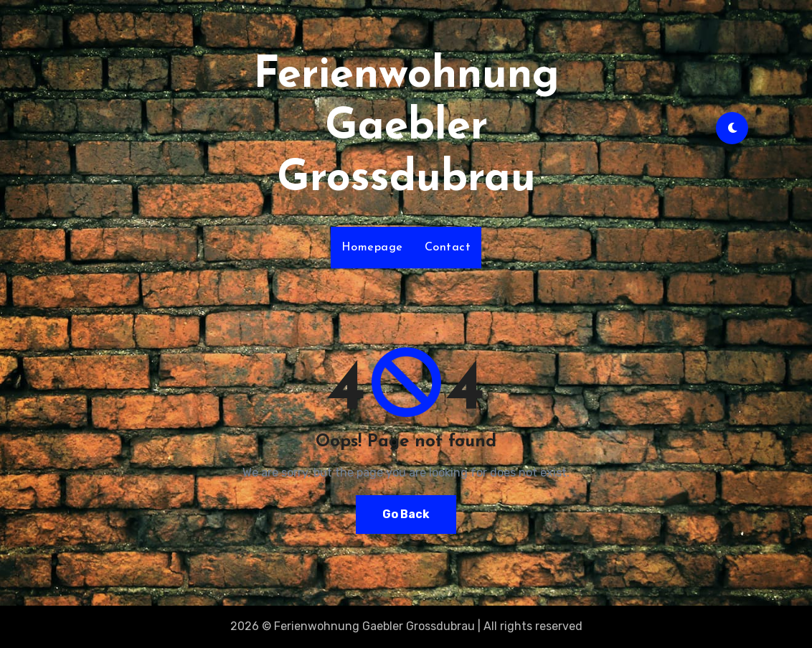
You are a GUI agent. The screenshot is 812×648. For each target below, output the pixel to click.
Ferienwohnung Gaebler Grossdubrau (406, 128)
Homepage (372, 248)
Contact (448, 248)
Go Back (406, 514)
